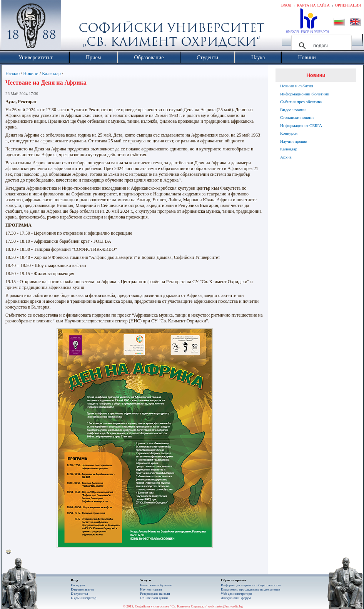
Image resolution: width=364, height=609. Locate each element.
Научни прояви (294, 141)
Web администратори (236, 594)
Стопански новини (297, 117)
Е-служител (79, 594)
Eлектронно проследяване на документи (250, 589)
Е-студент (78, 585)
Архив (286, 157)
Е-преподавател (82, 589)
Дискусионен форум (236, 598)
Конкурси (289, 133)
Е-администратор (83, 598)
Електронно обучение (156, 585)
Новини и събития (297, 86)
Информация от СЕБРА (301, 125)
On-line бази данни (154, 598)
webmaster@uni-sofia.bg (225, 606)
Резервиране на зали (155, 594)
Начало (13, 73)
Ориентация (348, 5)
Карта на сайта (313, 5)
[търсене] (320, 46)
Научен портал (151, 589)
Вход (286, 5)
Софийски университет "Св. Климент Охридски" (75, 27)
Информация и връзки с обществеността (251, 585)
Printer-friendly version (10, 552)
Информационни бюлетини (305, 94)
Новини (31, 73)
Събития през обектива (301, 102)
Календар (51, 73)
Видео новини (293, 110)
